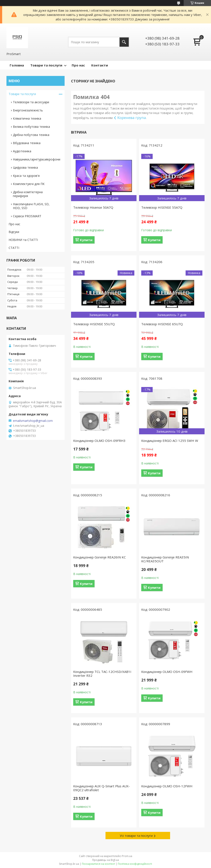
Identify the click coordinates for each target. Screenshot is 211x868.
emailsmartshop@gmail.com (33, 421)
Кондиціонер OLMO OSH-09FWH (167, 672)
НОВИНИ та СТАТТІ (23, 240)
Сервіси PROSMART (27, 216)
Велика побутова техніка (31, 127)
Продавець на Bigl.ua (105, 860)
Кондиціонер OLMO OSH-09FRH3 (99, 441)
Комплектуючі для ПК (29, 184)
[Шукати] (124, 42)
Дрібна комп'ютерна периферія (28, 194)
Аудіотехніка (22, 151)
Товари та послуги (46, 65)
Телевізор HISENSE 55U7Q (94, 324)
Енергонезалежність (28, 110)
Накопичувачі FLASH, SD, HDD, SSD (31, 206)
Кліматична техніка (27, 118)
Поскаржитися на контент (98, 864)
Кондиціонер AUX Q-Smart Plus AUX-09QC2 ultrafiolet (102, 788)
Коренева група (132, 118)
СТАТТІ (14, 248)
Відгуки (14, 232)
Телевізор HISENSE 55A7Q (162, 207)
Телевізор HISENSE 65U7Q (162, 324)
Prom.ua (127, 856)
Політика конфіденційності (135, 864)
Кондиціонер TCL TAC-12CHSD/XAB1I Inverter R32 (102, 674)
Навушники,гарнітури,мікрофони (37, 159)
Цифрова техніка (25, 167)
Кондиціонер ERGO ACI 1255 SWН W (170, 441)
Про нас (78, 65)
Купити (86, 240)
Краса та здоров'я (26, 176)
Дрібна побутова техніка (31, 135)
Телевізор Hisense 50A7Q (93, 207)
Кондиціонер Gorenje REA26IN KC (99, 557)
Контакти (100, 65)
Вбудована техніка (27, 143)
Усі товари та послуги (136, 836)
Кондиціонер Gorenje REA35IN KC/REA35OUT (165, 559)
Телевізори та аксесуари (31, 102)
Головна (17, 65)
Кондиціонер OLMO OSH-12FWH (167, 786)
